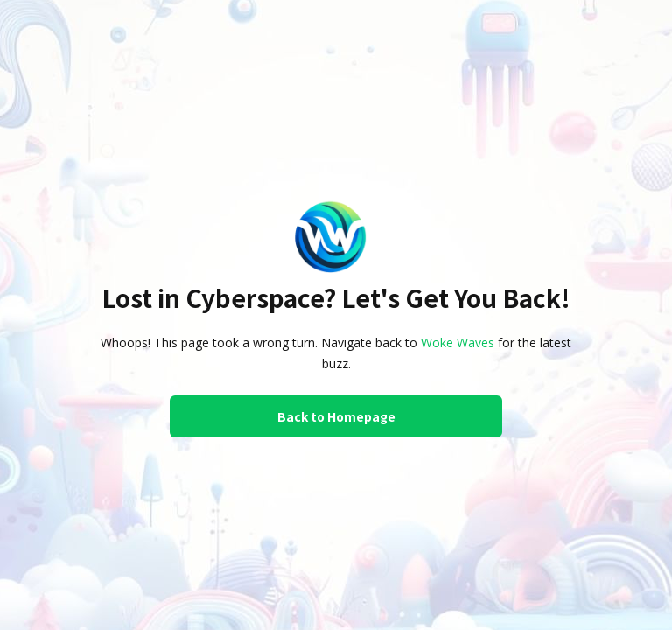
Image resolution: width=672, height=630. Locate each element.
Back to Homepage (336, 416)
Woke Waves (458, 343)
